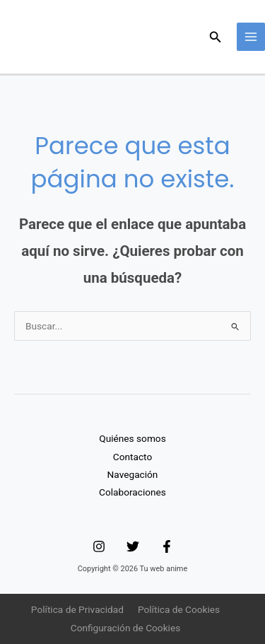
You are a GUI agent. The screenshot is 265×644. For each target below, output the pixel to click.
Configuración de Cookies (125, 628)
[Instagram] (99, 546)
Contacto (132, 457)
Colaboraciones (132, 492)
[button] (216, 37)
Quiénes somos (132, 438)
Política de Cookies (179, 609)
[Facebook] (167, 546)
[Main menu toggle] (251, 37)
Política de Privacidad (77, 609)
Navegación (133, 474)
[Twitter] (133, 546)
